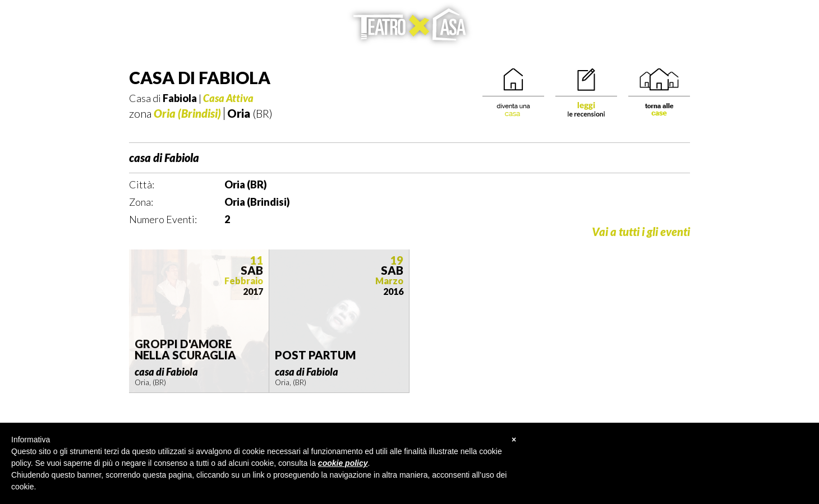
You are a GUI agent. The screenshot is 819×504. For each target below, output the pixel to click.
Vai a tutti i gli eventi (641, 232)
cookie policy (343, 463)
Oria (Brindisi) (187, 113)
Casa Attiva (228, 98)
